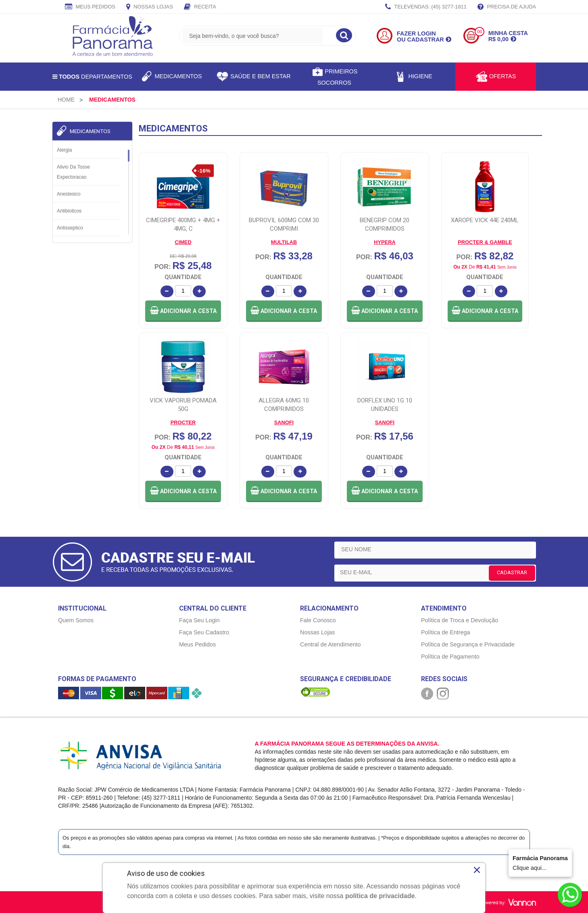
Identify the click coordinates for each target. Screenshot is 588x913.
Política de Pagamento (450, 657)
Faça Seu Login (199, 620)
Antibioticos (69, 211)
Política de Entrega (446, 632)
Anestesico (69, 194)
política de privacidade (380, 896)
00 (480, 32)
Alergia (64, 150)
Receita (200, 7)
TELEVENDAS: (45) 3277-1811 (426, 7)
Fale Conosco (318, 620)
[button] (183, 311)
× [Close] (477, 870)
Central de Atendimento (330, 644)
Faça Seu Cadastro (204, 632)
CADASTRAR (512, 572)
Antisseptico (70, 228)
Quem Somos (76, 620)
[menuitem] (66, 100)
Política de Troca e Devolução (460, 620)
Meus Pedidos (90, 7)
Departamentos (92, 77)
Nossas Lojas (150, 7)
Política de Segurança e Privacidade (468, 644)
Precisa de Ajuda (507, 7)
